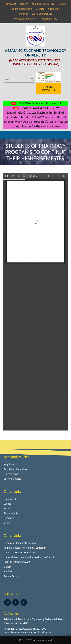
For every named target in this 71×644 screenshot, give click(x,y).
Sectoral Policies (12, 479)
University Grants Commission (20, 553)
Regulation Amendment (17, 469)
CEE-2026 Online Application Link (35, 103)
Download (11, 4)
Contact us (54, 9)
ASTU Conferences (42, 14)
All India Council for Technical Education (25, 548)
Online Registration (22, 9)
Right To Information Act (17, 562)
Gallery (24, 4)
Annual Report (12, 576)
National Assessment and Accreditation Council (29, 557)
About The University (43, 4)
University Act (11, 474)
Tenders (8, 571)
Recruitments (11, 513)
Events (7, 504)
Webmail (24, 14)
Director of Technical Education (20, 543)
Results (62, 4)
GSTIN (7, 523)
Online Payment (49, 89)
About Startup (50, 19)
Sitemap (40, 9)
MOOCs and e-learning (26, 19)
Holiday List (10, 499)
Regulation (10, 465)
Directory (9, 518)
